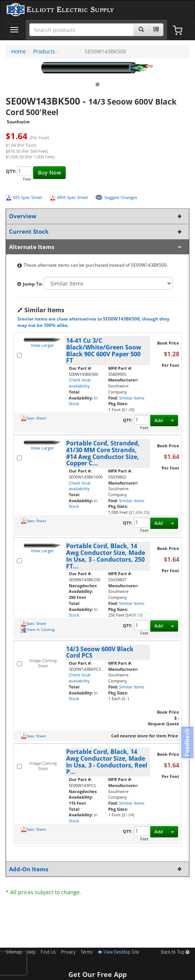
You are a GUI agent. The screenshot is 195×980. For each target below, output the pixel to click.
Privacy (68, 953)
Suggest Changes (121, 197)
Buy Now (49, 172)
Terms (87, 953)
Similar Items (132, 398)
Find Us (48, 953)
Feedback (187, 742)
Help (31, 953)
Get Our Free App (97, 974)
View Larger (42, 345)
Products (44, 51)
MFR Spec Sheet (73, 197)
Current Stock (96, 232)
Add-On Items (96, 869)
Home (19, 51)
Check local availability (80, 383)
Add (159, 420)
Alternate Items (96, 247)
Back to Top (175, 953)
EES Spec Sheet (28, 197)
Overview (96, 216)
